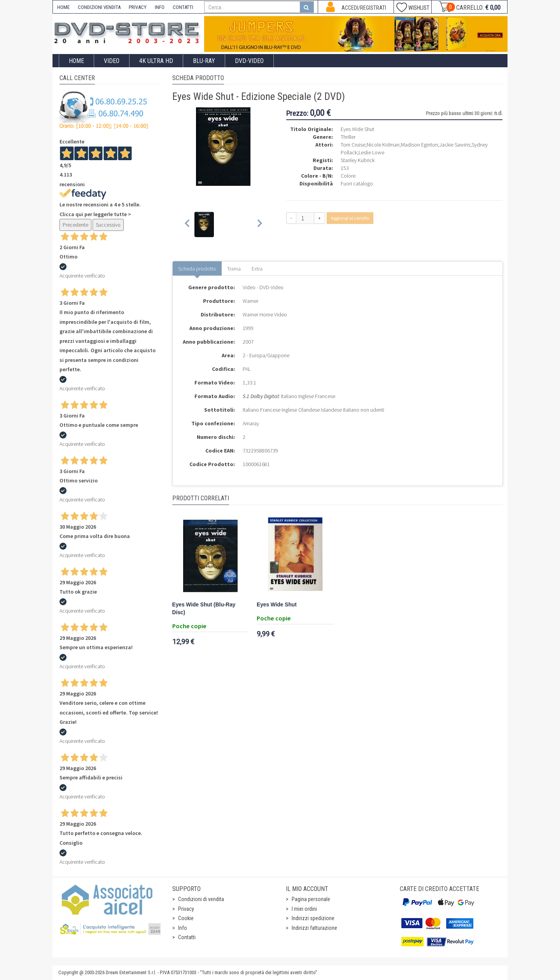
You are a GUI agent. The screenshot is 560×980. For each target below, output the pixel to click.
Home (76, 61)
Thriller (348, 137)
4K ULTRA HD (156, 61)
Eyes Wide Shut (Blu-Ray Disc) (204, 609)
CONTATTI (183, 7)
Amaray (251, 423)
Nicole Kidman (383, 145)
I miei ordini (304, 909)
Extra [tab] (257, 269)
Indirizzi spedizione (313, 918)
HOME (63, 7)
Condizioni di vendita (201, 899)
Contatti (187, 937)
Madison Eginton (419, 145)
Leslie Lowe (371, 152)
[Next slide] (259, 224)
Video (112, 61)
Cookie (186, 918)
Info (183, 928)
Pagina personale (311, 899)
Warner (250, 301)
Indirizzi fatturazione (314, 928)
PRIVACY (138, 7)
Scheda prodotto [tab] (197, 269)
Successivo (108, 225)
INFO (160, 7)
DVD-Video (249, 61)
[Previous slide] (188, 224)
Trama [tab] (234, 269)
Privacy (186, 909)
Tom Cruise (353, 145)
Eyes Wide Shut (277, 605)
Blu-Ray (204, 61)
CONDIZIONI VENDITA (99, 7)
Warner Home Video (265, 314)
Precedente (75, 225)
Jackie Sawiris (455, 145)
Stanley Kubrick (358, 160)
